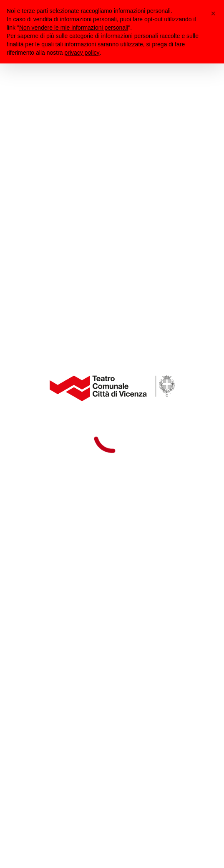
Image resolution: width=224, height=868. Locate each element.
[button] (213, 13)
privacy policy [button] (82, 53)
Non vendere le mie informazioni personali (74, 28)
